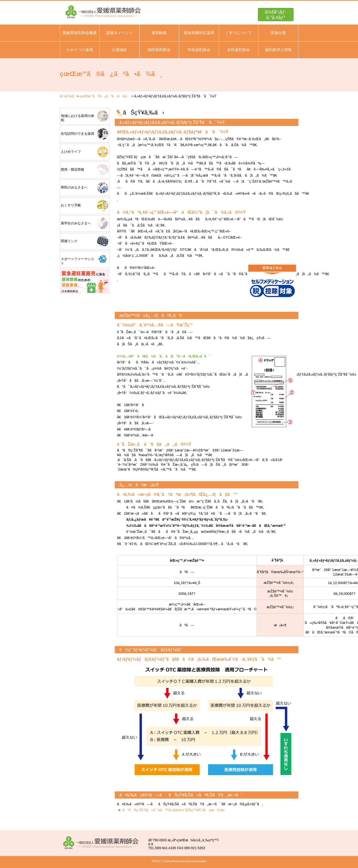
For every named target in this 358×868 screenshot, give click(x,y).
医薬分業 (278, 33)
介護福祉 (119, 50)
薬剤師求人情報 (278, 50)
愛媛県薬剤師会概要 (80, 33)
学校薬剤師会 (199, 50)
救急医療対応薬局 (199, 33)
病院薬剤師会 (159, 50)
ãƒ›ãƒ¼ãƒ (68, 96)
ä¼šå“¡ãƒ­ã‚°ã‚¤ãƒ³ (276, 15)
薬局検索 (159, 33)
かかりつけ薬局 (80, 50)
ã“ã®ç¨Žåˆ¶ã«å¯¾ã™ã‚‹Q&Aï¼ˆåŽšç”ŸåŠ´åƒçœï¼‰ (174, 810)
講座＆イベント (119, 33)
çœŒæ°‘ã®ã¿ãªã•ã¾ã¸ (105, 96)
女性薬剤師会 (239, 50)
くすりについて (239, 33)
